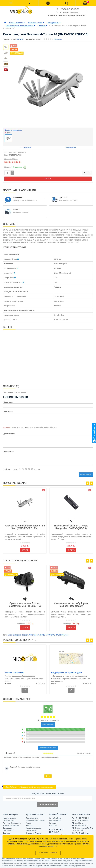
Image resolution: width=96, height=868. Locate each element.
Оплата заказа (8, 828)
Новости (29, 823)
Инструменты (54, 23)
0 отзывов (58, 39)
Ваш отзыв (8, 409)
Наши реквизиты (9, 815)
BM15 (43, 632)
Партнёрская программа (35, 818)
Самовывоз (7, 825)
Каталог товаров (17, 23)
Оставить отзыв (86, 472)
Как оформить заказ (34, 825)
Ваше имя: (8, 400)
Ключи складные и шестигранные (20, 26)
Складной (17, 632)
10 (38, 632)
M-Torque (33, 632)
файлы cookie (68, 839)
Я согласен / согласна (48, 853)
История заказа (55, 818)
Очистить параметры (13, 130)
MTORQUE (50, 632)
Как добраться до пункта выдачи (66, 670)
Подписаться (48, 802)
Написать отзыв (48, 722)
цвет (8, 133)
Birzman (43, 26)
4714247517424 (62, 632)
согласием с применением (17, 844)
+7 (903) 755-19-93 (70, 9)
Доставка (6, 830)
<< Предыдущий (26, 145)
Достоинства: (9, 431)
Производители (32, 815)
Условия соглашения (14, 670)
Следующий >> (70, 145)
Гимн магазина (32, 828)
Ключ (10, 632)
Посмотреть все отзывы (48, 745)
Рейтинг (7, 467)
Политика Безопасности (12, 820)
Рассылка (53, 823)
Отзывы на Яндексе (34, 830)
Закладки (53, 820)
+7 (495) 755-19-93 (70, 13)
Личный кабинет (55, 815)
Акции (28, 820)
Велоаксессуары (36, 23)
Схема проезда (9, 818)
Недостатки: (9, 449)
